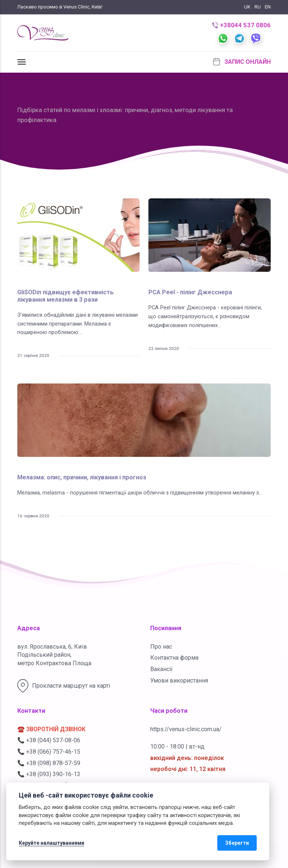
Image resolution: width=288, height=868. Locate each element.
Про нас (161, 647)
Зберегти (237, 843)
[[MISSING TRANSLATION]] (22, 62)
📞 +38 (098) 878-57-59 (49, 763)
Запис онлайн (242, 62)
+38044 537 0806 (242, 25)
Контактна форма (174, 658)
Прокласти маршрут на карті (64, 686)
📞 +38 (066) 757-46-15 (49, 752)
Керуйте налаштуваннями (52, 843)
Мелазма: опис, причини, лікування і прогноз (82, 477)
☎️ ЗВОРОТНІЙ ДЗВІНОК (51, 729)
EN (268, 7)
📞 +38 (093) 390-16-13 (49, 774)
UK (247, 7)
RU (258, 7)
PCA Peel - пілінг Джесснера (190, 292)
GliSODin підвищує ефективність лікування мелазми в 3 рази (66, 296)
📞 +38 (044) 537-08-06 (49, 740)
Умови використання (179, 680)
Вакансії (161, 669)
